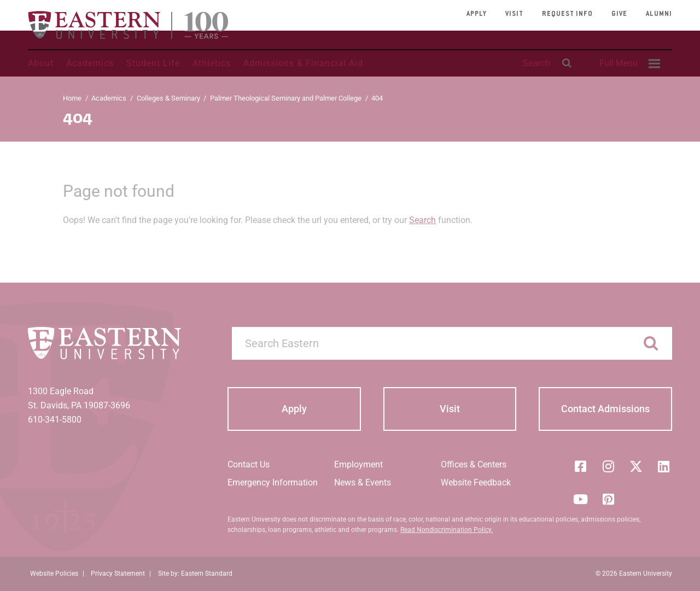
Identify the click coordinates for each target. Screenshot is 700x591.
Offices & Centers (474, 464)
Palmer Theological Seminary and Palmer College (286, 98)
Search (422, 220)
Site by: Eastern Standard (195, 574)
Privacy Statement (118, 574)
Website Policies (54, 574)
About (41, 63)
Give (619, 14)
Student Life (153, 63)
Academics (90, 63)
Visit (514, 14)
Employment (358, 464)
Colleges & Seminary (168, 98)
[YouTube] (580, 499)
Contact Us (249, 464)
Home (72, 98)
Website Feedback (476, 482)
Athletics (212, 63)
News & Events (363, 482)
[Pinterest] (608, 499)
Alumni (659, 14)
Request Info (567, 14)
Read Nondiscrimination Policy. (447, 530)
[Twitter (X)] (636, 466)
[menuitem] (628, 63)
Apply (477, 14)
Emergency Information (273, 482)
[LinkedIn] (664, 466)
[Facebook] (580, 466)
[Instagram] (608, 466)
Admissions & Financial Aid (303, 63)
